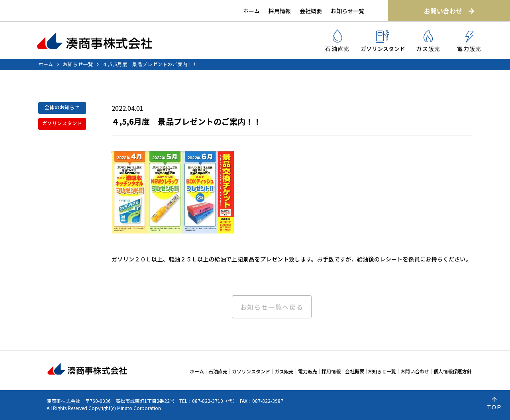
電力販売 (469, 42)
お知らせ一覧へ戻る (272, 307)
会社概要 (311, 11)
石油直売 (337, 41)
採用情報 (280, 11)
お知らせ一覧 (347, 11)
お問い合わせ (449, 11)
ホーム (251, 11)
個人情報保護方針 (453, 371)
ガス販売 (428, 41)
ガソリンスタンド (383, 41)
